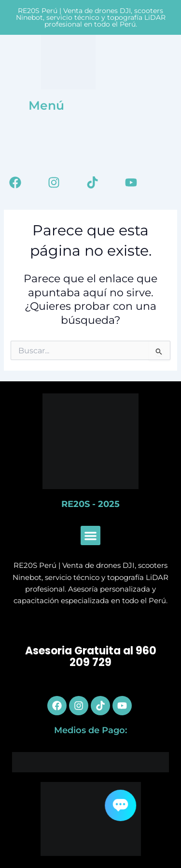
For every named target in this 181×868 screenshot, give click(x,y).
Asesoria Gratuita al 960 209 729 (91, 657)
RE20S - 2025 (90, 504)
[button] (90, 536)
